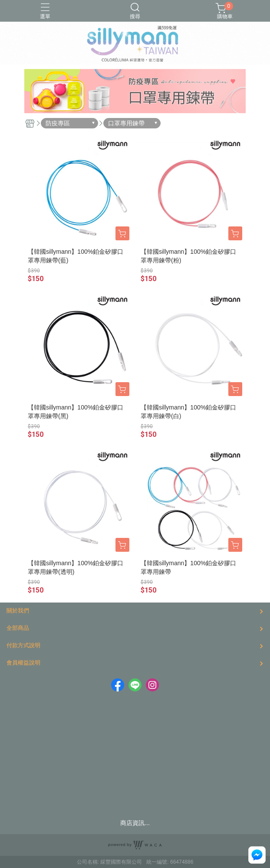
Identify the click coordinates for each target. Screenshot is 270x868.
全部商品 (18, 628)
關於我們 (18, 611)
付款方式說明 (23, 645)
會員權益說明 (23, 663)
